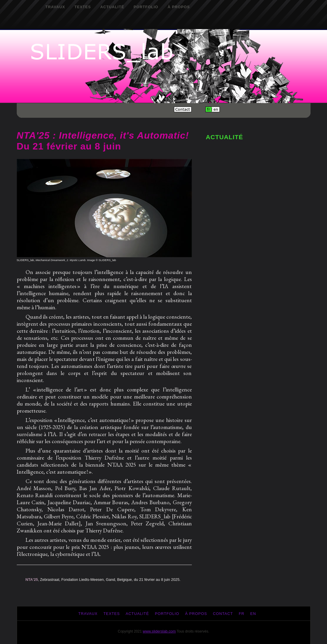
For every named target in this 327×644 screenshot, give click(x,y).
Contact (223, 614)
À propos (179, 7)
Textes (83, 7)
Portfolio (146, 7)
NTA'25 (32, 580)
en (253, 614)
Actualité (112, 7)
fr (242, 614)
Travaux (55, 7)
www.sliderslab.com (159, 631)
